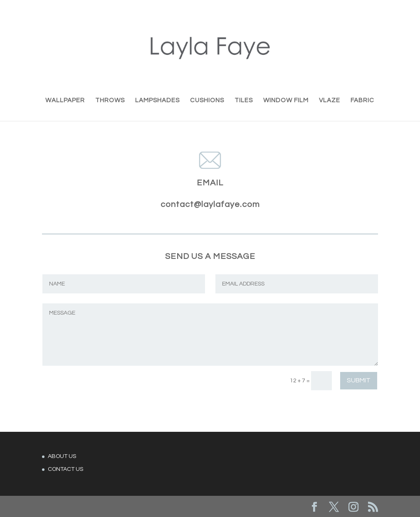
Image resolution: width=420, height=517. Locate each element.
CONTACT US (65, 469)
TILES (244, 101)
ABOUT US (62, 456)
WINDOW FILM (286, 101)
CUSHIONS (207, 101)
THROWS (110, 101)
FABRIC (362, 101)
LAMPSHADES (157, 101)
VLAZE (330, 101)
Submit (359, 380)
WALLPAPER (65, 101)
